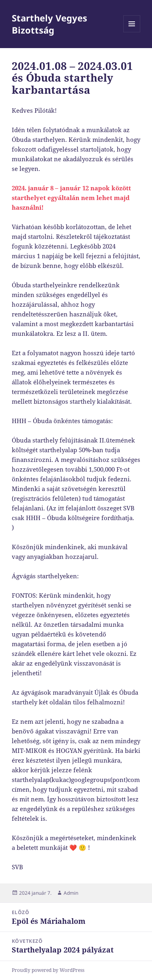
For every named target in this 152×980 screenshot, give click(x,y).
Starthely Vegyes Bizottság (49, 24)
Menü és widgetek (132, 32)
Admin (71, 893)
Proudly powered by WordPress (48, 970)
